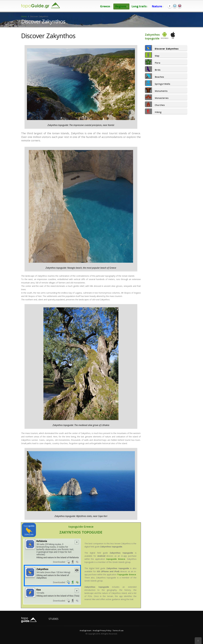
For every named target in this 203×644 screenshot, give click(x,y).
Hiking (153, 111)
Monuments (156, 90)
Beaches (155, 76)
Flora (153, 62)
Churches (155, 104)
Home (24, 16)
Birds (153, 69)
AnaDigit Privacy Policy (102, 631)
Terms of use (118, 631)
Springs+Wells (158, 83)
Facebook (170, 6)
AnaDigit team (85, 631)
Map (152, 55)
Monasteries (157, 97)
